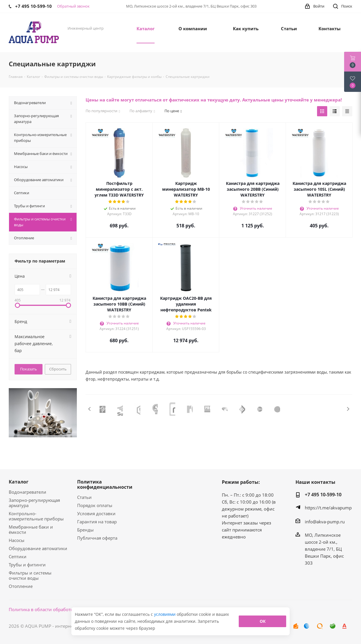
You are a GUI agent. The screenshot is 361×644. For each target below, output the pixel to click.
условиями (165, 614)
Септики (18, 556)
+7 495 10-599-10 (323, 495)
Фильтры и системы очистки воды (30, 575)
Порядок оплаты (95, 505)
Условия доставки (96, 513)
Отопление (21, 586)
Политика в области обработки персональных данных (67, 609)
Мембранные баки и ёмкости (31, 529)
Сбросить (58, 369)
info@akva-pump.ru (325, 522)
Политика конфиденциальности (105, 484)
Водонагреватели (28, 492)
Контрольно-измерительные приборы (36, 516)
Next (348, 409)
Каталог (19, 482)
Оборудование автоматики (38, 548)
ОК (263, 621)
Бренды (85, 530)
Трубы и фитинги (27, 565)
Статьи (84, 497)
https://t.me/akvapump (328, 508)
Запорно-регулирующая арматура (34, 503)
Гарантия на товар (97, 522)
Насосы (17, 540)
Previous (90, 409)
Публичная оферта (97, 538)
